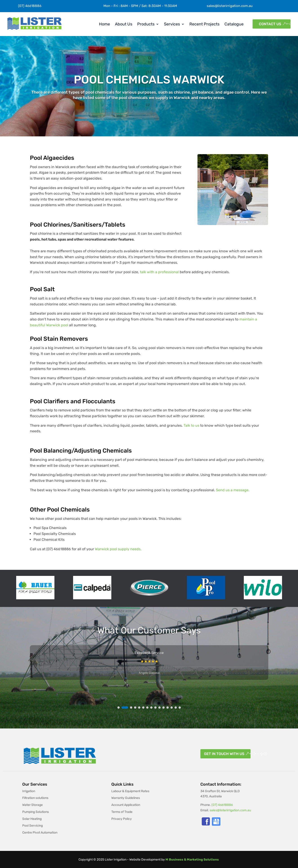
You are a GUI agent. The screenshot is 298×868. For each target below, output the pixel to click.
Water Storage (32, 805)
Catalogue (234, 24)
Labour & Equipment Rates (130, 791)
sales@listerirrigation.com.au (230, 6)
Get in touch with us (224, 754)
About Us (124, 24)
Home (104, 24)
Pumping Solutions (36, 812)
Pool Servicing (32, 826)
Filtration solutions (35, 798)
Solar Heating (32, 819)
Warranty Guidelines (126, 798)
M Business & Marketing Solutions (192, 860)
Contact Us (270, 24)
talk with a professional (159, 272)
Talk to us (191, 425)
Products (146, 24)
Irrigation (29, 791)
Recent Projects (204, 24)
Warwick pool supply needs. (118, 549)
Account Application (126, 805)
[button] (119, 708)
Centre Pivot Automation (40, 833)
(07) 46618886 (222, 805)
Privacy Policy (122, 819)
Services (172, 24)
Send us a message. (233, 490)
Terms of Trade (122, 812)
